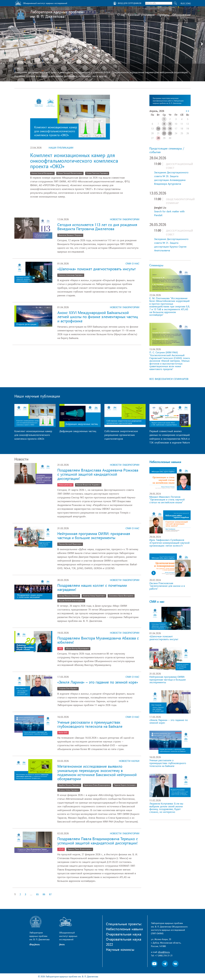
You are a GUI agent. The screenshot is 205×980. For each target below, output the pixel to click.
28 (158, 138)
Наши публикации (61, 148)
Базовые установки (141, 15)
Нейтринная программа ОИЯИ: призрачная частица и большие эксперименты (94, 536)
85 (37, 894)
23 (170, 133)
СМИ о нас (132, 264)
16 (170, 129)
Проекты (164, 15)
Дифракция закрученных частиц (78, 431)
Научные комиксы (120, 950)
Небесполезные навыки (165, 462)
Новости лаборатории (125, 219)
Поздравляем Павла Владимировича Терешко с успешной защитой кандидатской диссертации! (98, 841)
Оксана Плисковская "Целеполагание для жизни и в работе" (167, 586)
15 (164, 129)
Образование (182, 15)
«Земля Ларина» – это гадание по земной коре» (98, 682)
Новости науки (129, 761)
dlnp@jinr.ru (164, 952)
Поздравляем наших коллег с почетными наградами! (92, 588)
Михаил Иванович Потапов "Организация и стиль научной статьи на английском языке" (167, 500)
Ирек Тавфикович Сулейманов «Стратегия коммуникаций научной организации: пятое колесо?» (169, 543)
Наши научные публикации (37, 396)
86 (44, 894)
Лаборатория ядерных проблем (57, 14)
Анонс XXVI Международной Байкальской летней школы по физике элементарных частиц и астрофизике (98, 317)
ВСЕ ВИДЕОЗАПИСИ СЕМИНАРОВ (169, 379)
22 (164, 133)
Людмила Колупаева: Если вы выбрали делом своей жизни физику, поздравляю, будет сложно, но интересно (166, 808)
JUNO (17, 69)
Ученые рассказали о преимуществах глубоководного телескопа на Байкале (90, 725)
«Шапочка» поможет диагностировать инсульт (96, 269)
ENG (188, 4)
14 (158, 129)
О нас (121, 15)
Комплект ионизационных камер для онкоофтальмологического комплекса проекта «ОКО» (74, 161)
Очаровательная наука (124, 934)
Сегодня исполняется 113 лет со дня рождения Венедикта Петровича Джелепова (97, 227)
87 (50, 894)
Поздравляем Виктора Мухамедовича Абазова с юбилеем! (98, 640)
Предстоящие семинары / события (167, 150)
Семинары (156, 265)
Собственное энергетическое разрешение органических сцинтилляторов (121, 435)
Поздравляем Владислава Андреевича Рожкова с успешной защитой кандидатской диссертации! (98, 475)
